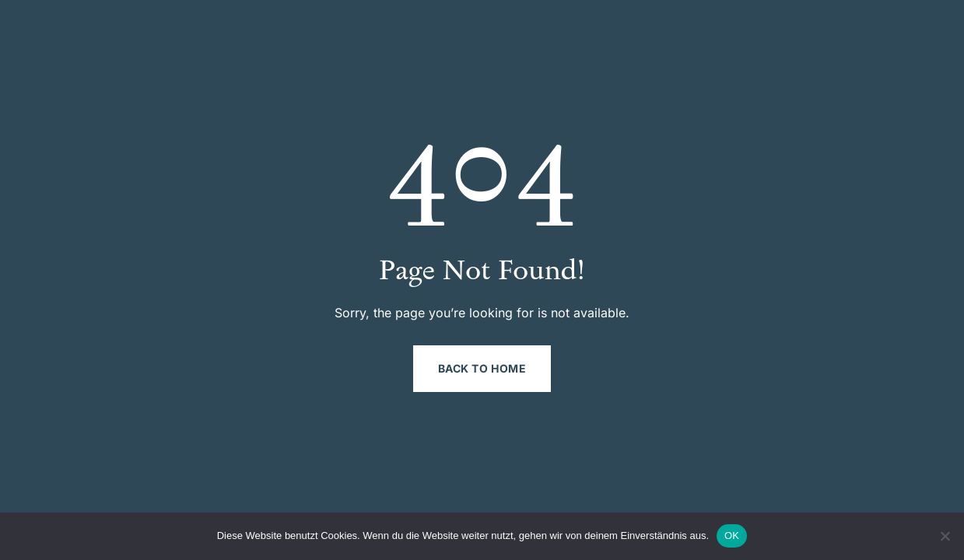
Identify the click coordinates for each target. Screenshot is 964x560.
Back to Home (482, 368)
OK (732, 535)
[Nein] (945, 536)
